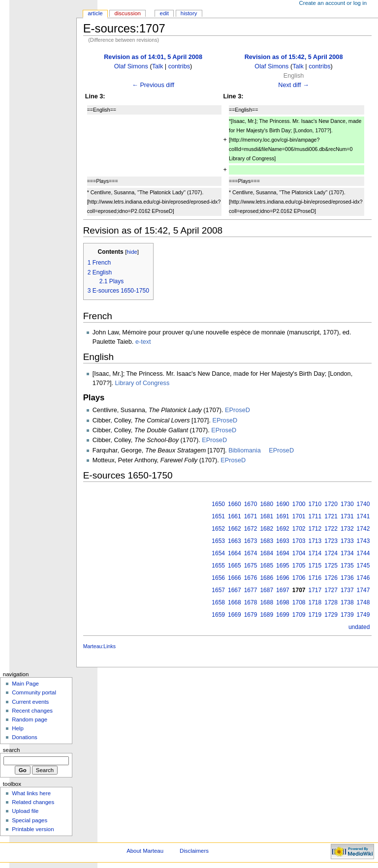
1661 (235, 516)
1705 (299, 566)
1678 (251, 602)
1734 (347, 553)
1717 (315, 590)
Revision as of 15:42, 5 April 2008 (294, 57)
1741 (363, 516)
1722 (331, 529)
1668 (235, 602)
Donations (25, 737)
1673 (251, 541)
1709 (299, 615)
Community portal (34, 692)
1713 (315, 541)
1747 (363, 590)
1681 (267, 516)
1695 (283, 566)
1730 (347, 504)
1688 (267, 602)
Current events (30, 702)
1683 (267, 541)
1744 (363, 553)
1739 (347, 615)
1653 (218, 541)
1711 (315, 516)
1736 (347, 578)
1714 (315, 553)
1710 (315, 504)
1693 (283, 541)
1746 (363, 578)
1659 (218, 615)
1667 (235, 590)
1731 (347, 516)
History (189, 13)
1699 (283, 615)
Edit (164, 13)
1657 (218, 590)
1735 (347, 566)
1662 (235, 529)
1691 (283, 516)
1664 (235, 553)
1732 (347, 529)
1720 (331, 504)
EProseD (237, 410)
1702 (299, 529)
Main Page (25, 684)
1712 (315, 529)
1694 (283, 553)
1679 (251, 615)
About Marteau (145, 851)
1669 (235, 615)
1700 (299, 504)
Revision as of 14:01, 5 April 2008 (153, 57)
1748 (363, 602)
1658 (218, 602)
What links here (31, 793)
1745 (363, 566)
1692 (283, 529)
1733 (347, 541)
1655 (218, 566)
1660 (235, 504)
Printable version (33, 829)
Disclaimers (194, 851)
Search (12, 750)
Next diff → (294, 85)
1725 (331, 566)
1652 (218, 529)
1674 (251, 553)
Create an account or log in (333, 3)
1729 (331, 615)
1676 (251, 578)
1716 (315, 578)
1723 (331, 541)
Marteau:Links (99, 646)
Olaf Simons (131, 66)
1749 (363, 615)
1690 (283, 504)
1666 (235, 578)
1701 (299, 516)
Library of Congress (142, 383)
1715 (315, 566)
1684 (267, 553)
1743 (363, 541)
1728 (331, 602)
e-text (143, 342)
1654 (218, 553)
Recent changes (32, 711)
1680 (267, 504)
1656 (218, 578)
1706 (299, 578)
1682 (267, 529)
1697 (283, 590)
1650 (218, 504)
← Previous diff (153, 85)
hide (132, 252)
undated (359, 627)
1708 (299, 602)
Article (95, 13)
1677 (251, 590)
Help (18, 728)
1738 (347, 602)
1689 (267, 615)
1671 (251, 516)
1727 (331, 590)
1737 (347, 590)
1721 (331, 516)
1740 (363, 504)
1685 (267, 566)
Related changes (33, 802)
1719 (315, 615)
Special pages (30, 820)
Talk (158, 66)
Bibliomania (245, 450)
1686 (267, 578)
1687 (267, 590)
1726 (331, 578)
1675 (251, 566)
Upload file (25, 811)
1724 (331, 553)
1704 (299, 553)
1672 (251, 529)
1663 (235, 541)
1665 (235, 566)
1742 (363, 529)
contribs (179, 66)
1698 (283, 602)
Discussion (127, 13)
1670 (251, 504)
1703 (299, 541)
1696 (283, 578)
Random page (30, 719)
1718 (315, 602)
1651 (218, 516)
